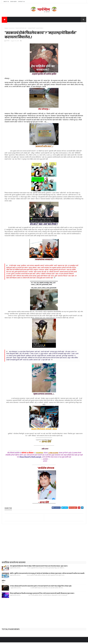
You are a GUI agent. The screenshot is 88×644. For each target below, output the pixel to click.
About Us (6, 2)
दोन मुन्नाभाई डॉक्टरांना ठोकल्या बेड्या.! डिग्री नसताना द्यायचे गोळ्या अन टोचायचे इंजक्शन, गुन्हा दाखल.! (39, 568)
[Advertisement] (44, 546)
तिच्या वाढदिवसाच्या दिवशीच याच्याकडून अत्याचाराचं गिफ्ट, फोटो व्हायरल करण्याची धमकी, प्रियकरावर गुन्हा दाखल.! (42, 595)
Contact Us (21, 2)
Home (6, 29)
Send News (13, 2)
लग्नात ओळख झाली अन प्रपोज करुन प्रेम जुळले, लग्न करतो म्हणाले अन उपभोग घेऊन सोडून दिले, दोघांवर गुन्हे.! (41, 587)
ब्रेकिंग (4, 582)
